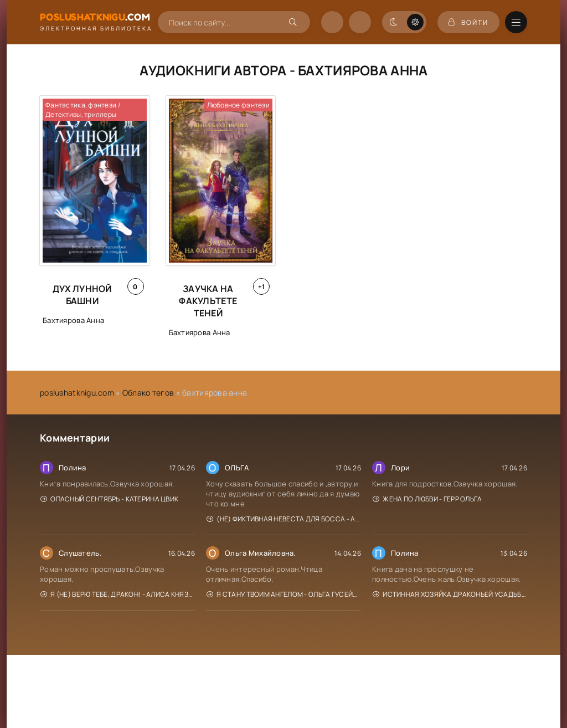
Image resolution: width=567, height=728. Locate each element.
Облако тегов (148, 393)
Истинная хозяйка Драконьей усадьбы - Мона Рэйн (450, 594)
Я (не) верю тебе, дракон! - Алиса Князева (118, 594)
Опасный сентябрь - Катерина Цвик (109, 499)
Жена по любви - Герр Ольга (427, 499)
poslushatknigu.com (77, 393)
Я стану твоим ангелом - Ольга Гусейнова (284, 594)
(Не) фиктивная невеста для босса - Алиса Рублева (284, 519)
